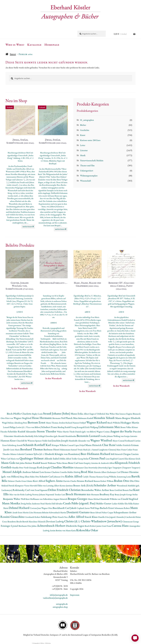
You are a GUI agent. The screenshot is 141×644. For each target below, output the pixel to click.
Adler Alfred (76, 517)
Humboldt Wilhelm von (111, 499)
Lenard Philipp (10, 427)
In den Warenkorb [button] (20, 388)
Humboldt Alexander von (79, 441)
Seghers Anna (55, 481)
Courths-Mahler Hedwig (70, 472)
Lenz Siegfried (112, 459)
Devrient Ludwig (55, 521)
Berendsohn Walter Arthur (95, 490)
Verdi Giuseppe (30, 468)
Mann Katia (71, 530)
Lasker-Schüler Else (120, 504)
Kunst (83, 135)
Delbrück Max (103, 414)
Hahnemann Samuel (69, 450)
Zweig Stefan (26, 504)
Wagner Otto (47, 508)
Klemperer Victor (22, 486)
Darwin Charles (70, 481)
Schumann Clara (81, 468)
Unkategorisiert (87, 171)
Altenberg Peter (21, 423)
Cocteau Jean (36, 508)
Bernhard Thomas (32, 449)
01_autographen (87, 120)
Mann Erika (77, 414)
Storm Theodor (47, 431)
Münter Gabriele (17, 454)
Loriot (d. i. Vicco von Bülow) (29, 427)
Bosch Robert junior (93, 526)
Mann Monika (11, 503)
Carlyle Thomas (89, 477)
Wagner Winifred (101, 440)
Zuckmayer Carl (114, 472)
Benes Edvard (96, 512)
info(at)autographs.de (59, 595)
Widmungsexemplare (89, 176)
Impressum (75, 595)
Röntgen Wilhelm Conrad (63, 445)
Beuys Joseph (120, 494)
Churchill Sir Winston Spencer (29, 441)
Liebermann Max (109, 427)
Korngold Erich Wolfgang (88, 427)
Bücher (83, 125)
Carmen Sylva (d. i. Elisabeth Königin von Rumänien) (53, 454)
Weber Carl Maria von (10, 459)
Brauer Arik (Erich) (84, 485)
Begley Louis (38, 414)
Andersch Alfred (108, 463)
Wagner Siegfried (23, 418)
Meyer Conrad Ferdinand (123, 441)
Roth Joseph (44, 467)
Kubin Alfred (74, 476)
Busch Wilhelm (114, 423)
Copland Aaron (84, 508)
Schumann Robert (122, 508)
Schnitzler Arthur (105, 485)
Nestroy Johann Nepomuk (43, 494)
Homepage (52, 45)
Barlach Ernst (107, 508)
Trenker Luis (60, 494)
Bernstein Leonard (88, 436)
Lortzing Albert (53, 486)
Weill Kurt (26, 499)
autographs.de (62, 604)
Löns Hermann (36, 512)
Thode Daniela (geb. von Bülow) (83, 432)
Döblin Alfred (65, 459)
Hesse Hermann (42, 418)
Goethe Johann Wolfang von (112, 436)
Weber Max (115, 414)
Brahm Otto (122, 481)
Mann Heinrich (94, 445)
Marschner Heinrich (37, 522)
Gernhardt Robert (33, 517)
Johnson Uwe (59, 477)
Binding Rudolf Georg (67, 427)
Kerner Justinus (67, 486)
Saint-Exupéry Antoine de (90, 463)
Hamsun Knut (8, 441)
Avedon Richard (66, 423)
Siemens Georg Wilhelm (106, 477)
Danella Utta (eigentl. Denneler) (112, 517)
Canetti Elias (123, 459)
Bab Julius (21, 463)
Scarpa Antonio (131, 436)
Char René (109, 445)
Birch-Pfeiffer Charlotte (19, 414)
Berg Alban (25, 477)
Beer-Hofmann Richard (96, 454)
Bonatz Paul (128, 490)
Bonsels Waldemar (49, 463)
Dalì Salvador (57, 504)
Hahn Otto (35, 477)
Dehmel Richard (19, 508)
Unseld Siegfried (129, 499)
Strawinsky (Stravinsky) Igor (100, 468)
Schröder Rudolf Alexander (22, 431)
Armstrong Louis (124, 477)
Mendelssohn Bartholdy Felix (26, 436)
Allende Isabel (52, 459)
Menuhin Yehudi (104, 418)
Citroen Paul (97, 458)
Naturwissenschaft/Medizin (92, 160)
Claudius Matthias (62, 467)
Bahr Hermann (93, 494)
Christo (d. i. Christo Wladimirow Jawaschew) (93, 521)
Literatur (84, 150)
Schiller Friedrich (124, 445)
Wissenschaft (86, 181)
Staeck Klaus (91, 517)
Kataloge (34, 45)
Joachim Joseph (60, 441)
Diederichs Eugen (75, 526)
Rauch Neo (63, 517)
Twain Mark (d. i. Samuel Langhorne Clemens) (97, 450)
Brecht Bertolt (23, 522)
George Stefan (132, 494)
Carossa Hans (120, 526)
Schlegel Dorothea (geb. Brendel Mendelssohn (58, 436)
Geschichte (85, 130)
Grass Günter (27, 481)
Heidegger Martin (130, 423)
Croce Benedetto (9, 522)
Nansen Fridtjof (80, 423)
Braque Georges (78, 499)
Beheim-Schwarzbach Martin (54, 512)
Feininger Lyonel (10, 526)
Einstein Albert (100, 472)
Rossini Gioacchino (13, 517)
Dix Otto (135, 481)
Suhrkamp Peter (50, 517)
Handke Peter (18, 468)
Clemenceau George (131, 522)
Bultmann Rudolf (86, 418)
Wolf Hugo (95, 508)
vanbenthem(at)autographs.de (55, 598)
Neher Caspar (108, 512)
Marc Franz (121, 450)
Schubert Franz (49, 427)
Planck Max (72, 418)
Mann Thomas (52, 423)
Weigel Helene (8, 423)
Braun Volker (126, 427)
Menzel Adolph (12, 472)
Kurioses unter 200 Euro (90, 140)
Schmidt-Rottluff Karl (37, 445)
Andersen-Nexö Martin (42, 504)
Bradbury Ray (107, 494)
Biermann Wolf (59, 418)
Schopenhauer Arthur (125, 512)
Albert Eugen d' (90, 414)
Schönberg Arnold (15, 445)
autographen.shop (60, 607)
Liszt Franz (107, 526)
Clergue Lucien (131, 454)
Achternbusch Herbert (51, 526)
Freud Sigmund (41, 490)
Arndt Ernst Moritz (21, 512)
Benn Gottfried (116, 490)
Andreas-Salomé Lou (33, 472)
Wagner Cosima (103, 432)
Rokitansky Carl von (24, 490)
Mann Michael (94, 499)
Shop (13, 54)
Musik (83, 155)
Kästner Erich (135, 459)
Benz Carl (73, 463)
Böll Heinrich (117, 454)
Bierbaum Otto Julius (28, 526)
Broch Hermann (76, 494)
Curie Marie (15, 450)
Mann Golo (9, 463)
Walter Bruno (62, 463)
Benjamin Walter (12, 499)
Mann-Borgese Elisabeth (128, 418)
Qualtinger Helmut (32, 458)
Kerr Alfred (39, 481)
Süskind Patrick (8, 486)
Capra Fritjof (80, 445)
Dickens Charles (15, 481)
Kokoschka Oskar (87, 530)
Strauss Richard (85, 481)
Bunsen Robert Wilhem (104, 481)
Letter (83, 145)
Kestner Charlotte (52, 472)
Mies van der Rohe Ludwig (21, 494)
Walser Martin (63, 432)
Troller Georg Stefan (80, 459)
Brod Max (87, 472)
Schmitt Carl (47, 477)
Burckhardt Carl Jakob (65, 508)
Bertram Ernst (37, 422)
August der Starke (122, 431)
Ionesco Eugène (126, 414)
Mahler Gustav (104, 503)
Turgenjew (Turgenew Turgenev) (126, 468)
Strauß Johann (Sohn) (57, 413)
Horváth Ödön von (38, 486)
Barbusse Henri (52, 449)
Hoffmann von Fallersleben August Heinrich (49, 499)
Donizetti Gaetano (78, 512)
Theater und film (87, 165)
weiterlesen (28, 226)
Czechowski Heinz (133, 517)
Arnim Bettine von (58, 530)
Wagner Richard (97, 422)
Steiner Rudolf (33, 463)
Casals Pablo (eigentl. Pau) (80, 503)
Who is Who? (15, 45)
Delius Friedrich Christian (65, 490)
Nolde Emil (47, 441)
